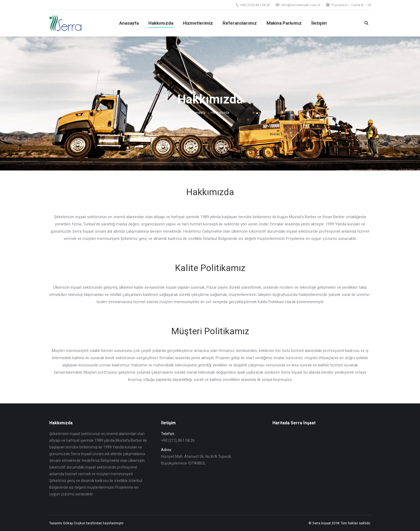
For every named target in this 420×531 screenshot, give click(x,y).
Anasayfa (198, 112)
